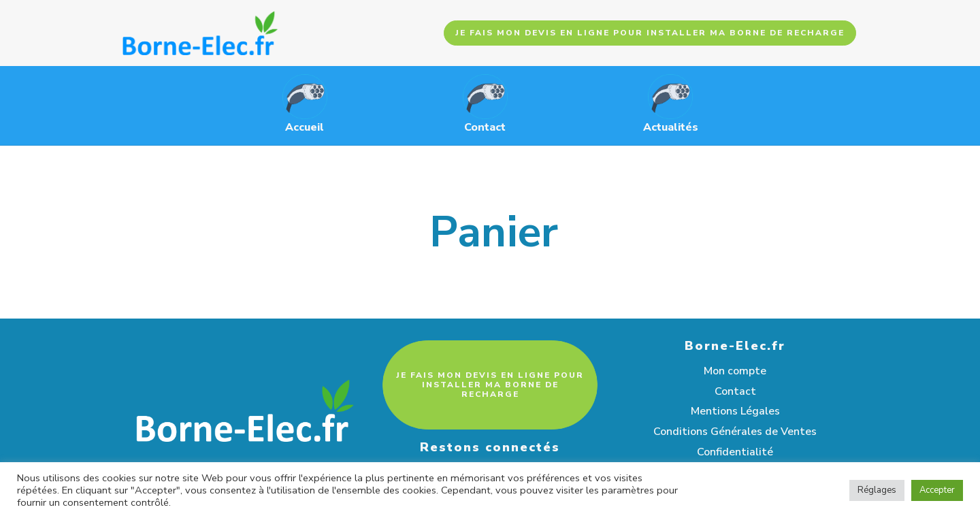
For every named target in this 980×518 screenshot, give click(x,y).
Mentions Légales (735, 411)
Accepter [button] (937, 490)
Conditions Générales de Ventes (735, 432)
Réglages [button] (877, 490)
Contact (735, 391)
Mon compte (735, 371)
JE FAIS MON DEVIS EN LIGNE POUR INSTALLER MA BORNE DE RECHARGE (650, 33)
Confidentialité (735, 452)
